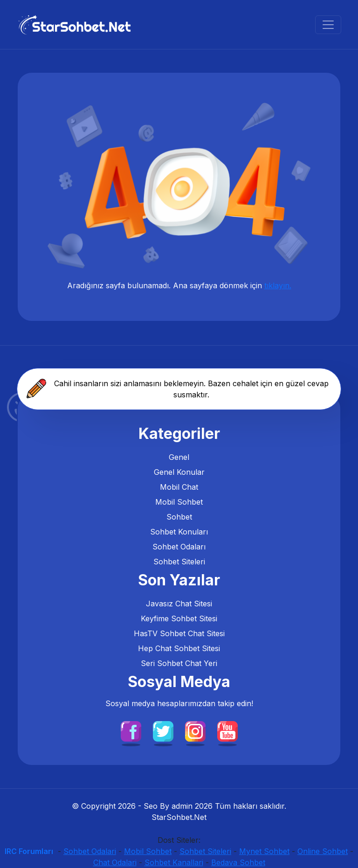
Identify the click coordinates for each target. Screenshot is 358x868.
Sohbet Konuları (179, 532)
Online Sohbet (323, 851)
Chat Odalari (115, 862)
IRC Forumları (29, 851)
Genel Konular (179, 472)
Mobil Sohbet (179, 502)
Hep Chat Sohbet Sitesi (179, 648)
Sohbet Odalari (90, 851)
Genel (179, 457)
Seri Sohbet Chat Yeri (179, 663)
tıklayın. (278, 285)
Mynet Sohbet (264, 851)
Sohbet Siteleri (179, 562)
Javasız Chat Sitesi (179, 604)
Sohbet (179, 517)
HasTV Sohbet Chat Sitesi (179, 633)
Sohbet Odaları (179, 547)
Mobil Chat (179, 487)
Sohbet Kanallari (174, 862)
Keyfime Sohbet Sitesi (179, 618)
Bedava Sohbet (238, 862)
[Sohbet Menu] (328, 25)
